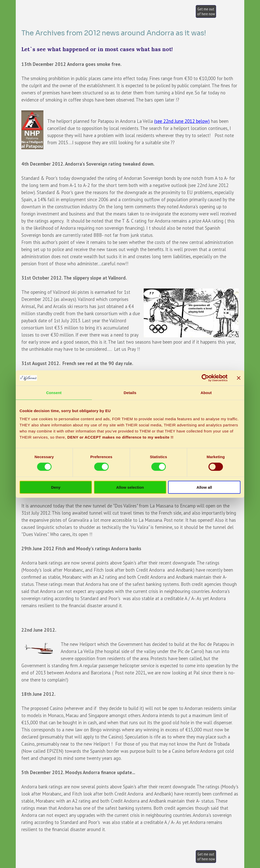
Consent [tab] (54, 393)
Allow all (204, 487)
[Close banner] (239, 378)
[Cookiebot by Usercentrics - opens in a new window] (205, 378)
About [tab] (206, 393)
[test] (206, 11)
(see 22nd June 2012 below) (182, 121)
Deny (56, 487)
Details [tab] (130, 393)
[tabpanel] (130, 322)
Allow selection (130, 487)
